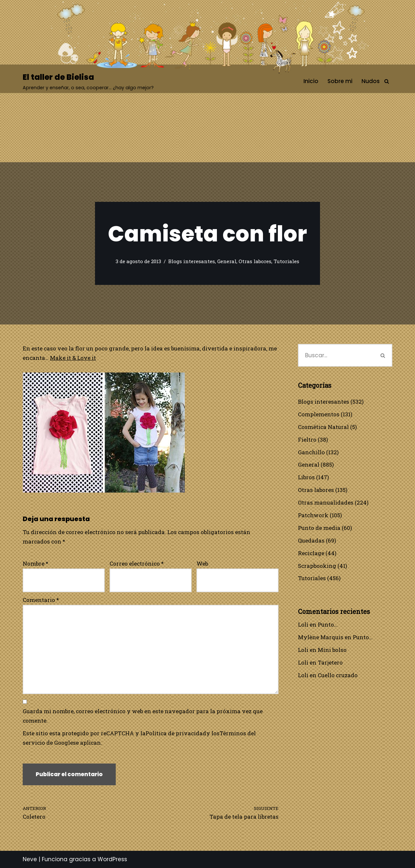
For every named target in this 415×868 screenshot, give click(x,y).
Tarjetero (330, 662)
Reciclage (311, 553)
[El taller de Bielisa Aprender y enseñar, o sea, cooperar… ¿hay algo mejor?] (88, 81)
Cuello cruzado (338, 675)
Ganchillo (311, 452)
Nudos (371, 81)
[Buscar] (387, 81)
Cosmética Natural (323, 427)
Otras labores (255, 261)
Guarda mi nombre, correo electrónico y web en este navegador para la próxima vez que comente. (143, 716)
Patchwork (313, 515)
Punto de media (319, 528)
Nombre (36, 563)
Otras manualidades (326, 502)
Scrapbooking (317, 566)
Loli (303, 624)
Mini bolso (332, 650)
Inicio (311, 81)
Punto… (328, 624)
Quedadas (311, 540)
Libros (306, 477)
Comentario (41, 600)
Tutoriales (286, 261)
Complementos (319, 414)
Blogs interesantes (192, 261)
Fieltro (307, 440)
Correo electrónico (137, 563)
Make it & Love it (73, 358)
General (227, 261)
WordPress (112, 859)
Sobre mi (340, 81)
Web (202, 563)
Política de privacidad (176, 733)
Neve (30, 859)
